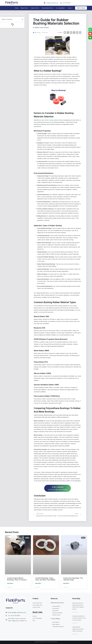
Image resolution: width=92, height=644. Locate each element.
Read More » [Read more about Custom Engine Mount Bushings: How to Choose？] (10, 583)
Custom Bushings (44, 28)
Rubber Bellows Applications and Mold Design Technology (78, 629)
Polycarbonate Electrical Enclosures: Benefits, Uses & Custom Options (79, 618)
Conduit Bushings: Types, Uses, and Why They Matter (45, 579)
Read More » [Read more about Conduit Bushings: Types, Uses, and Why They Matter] (38, 583)
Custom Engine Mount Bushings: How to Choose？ (17, 579)
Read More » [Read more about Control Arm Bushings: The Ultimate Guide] (66, 583)
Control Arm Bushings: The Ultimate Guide (73, 579)
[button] (22, 19)
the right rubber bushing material (48, 120)
